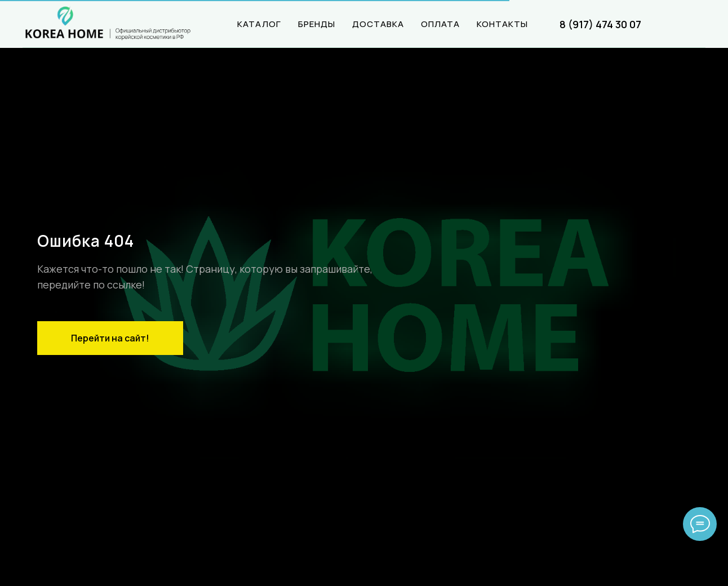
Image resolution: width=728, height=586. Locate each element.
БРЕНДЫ (317, 24)
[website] (694, 24)
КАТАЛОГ (259, 24)
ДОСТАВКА (378, 24)
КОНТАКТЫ (502, 24)
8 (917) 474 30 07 (600, 24)
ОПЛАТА (440, 24)
